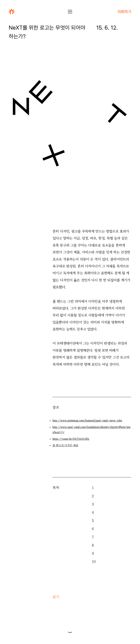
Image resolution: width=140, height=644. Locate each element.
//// (87, 421)
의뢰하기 (124, 12)
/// (71, 439)
